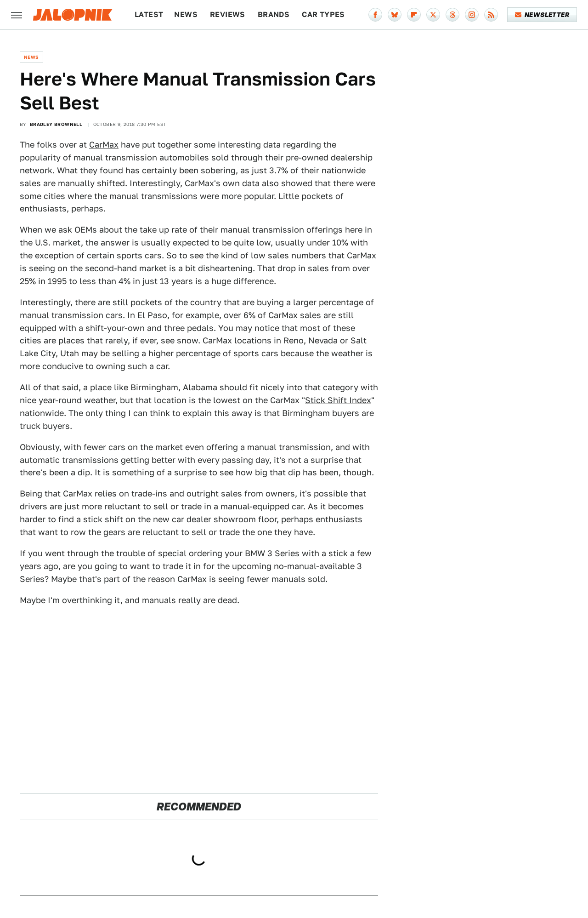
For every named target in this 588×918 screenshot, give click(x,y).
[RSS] (491, 15)
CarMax (104, 145)
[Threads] (452, 15)
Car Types (323, 14)
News (186, 14)
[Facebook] (375, 15)
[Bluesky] (395, 15)
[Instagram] (472, 15)
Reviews (228, 14)
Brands (274, 14)
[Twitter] (433, 15)
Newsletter (542, 15)
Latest (149, 14)
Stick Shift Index (338, 400)
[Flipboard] (414, 15)
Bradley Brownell (56, 124)
